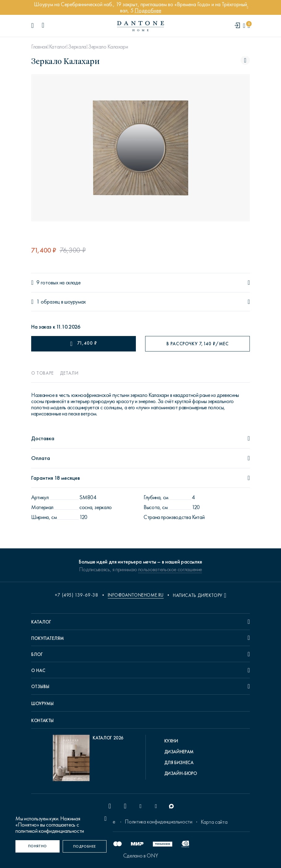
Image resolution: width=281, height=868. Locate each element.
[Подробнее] (85, 846)
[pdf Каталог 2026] (88, 759)
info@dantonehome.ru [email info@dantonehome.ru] (136, 595)
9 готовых (47, 283)
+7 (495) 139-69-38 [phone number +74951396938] (77, 595)
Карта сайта (214, 822)
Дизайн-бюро (181, 773)
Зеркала (77, 47)
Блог (37, 654)
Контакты (42, 721)
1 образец (48, 302)
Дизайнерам (179, 752)
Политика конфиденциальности (158, 822)
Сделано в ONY (140, 856)
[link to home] (140, 26)
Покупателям (48, 638)
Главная (39, 47)
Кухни (171, 741)
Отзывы (40, 687)
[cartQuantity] (249, 26)
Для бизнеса (179, 763)
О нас (38, 670)
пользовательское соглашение (170, 569)
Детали (69, 373)
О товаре (42, 373)
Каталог (58, 47)
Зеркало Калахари (108, 47)
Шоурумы (42, 704)
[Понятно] (38, 846)
